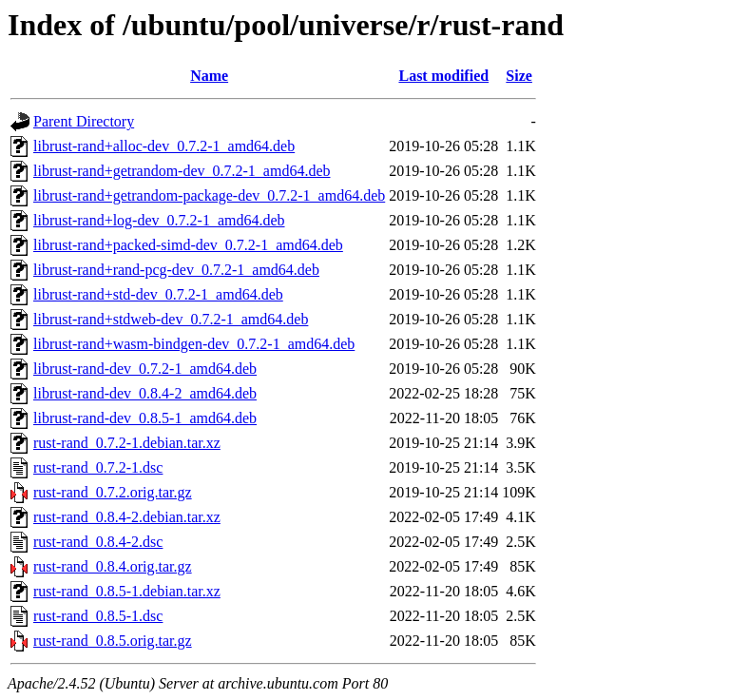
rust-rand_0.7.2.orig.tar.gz (113, 492)
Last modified (443, 76)
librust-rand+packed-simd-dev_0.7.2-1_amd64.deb (188, 245)
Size (519, 76)
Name (209, 76)
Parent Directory (84, 121)
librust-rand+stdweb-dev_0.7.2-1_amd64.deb (171, 319)
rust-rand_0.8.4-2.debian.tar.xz (127, 517)
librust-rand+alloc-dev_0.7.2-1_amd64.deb (164, 146)
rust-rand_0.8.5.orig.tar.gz (113, 641)
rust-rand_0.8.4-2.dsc (98, 542)
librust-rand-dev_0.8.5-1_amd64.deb (145, 418)
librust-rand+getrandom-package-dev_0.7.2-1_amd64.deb (209, 195)
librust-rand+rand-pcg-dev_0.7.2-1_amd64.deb (176, 270)
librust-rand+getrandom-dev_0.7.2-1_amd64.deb (182, 171)
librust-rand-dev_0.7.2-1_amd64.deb (145, 369)
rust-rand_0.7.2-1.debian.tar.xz (127, 443)
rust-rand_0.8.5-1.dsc (98, 616)
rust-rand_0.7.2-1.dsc (98, 467)
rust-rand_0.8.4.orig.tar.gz (113, 566)
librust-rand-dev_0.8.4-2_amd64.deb (145, 393)
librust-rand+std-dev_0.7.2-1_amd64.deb (158, 294)
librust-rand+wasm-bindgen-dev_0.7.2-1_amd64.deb (194, 344)
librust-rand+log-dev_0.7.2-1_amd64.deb (159, 220)
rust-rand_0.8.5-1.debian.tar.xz (127, 591)
